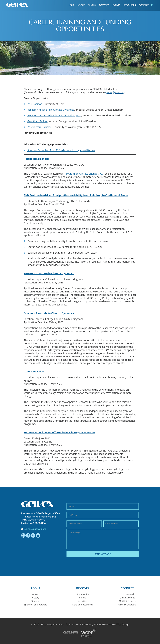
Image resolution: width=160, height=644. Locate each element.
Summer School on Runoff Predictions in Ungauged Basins (61, 150)
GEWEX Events (127, 598)
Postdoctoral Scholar (39, 127)
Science (35, 601)
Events (116, 5)
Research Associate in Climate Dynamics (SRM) (54, 115)
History (35, 598)
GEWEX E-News (127, 601)
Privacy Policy (86, 625)
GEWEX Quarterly (127, 605)
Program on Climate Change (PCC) (84, 174)
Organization (83, 594)
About (81, 5)
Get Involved (127, 594)
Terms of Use (72, 625)
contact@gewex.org (35, 529)
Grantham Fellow (34, 371)
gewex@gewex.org (115, 92)
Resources (130, 5)
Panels (92, 5)
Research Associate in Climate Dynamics (51, 110)
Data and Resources (83, 605)
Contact (144, 5)
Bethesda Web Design (118, 625)
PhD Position (35, 104)
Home (71, 5)
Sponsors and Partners (35, 605)
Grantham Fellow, (38, 121)
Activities (104, 5)
